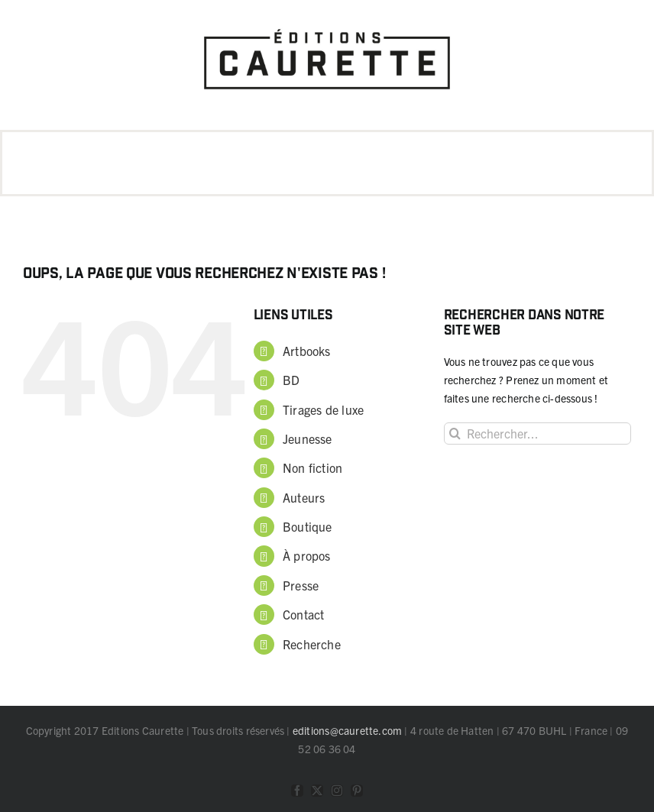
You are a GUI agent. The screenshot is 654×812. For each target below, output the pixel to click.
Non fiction (312, 467)
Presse (301, 585)
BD (291, 380)
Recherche (312, 644)
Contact (303, 614)
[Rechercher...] (537, 433)
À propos (307, 555)
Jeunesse (308, 438)
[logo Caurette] (327, 24)
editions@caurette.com (347, 730)
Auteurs (304, 497)
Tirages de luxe (323, 409)
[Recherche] (455, 433)
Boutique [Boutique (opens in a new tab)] (308, 526)
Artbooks (307, 351)
